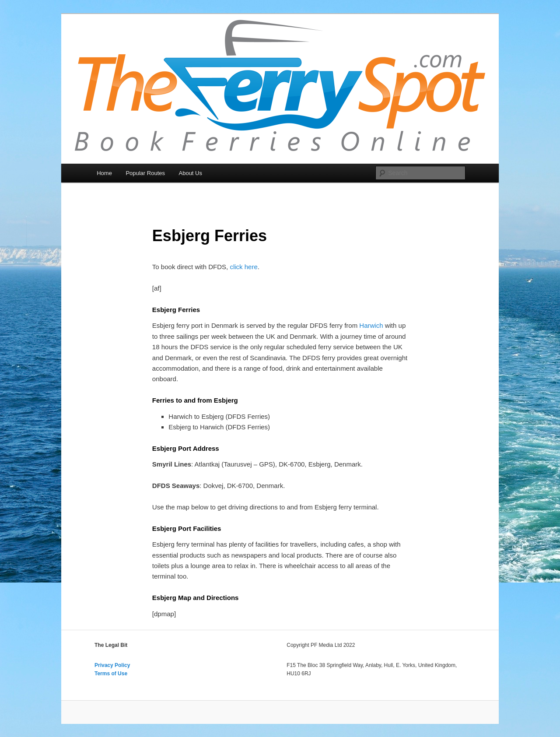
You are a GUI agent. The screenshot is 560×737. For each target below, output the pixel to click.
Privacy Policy (112, 665)
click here (243, 267)
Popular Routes (145, 173)
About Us (191, 173)
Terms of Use (111, 674)
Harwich (371, 325)
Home (104, 173)
